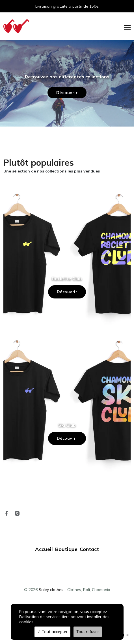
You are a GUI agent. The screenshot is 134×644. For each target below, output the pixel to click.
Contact (89, 549)
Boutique (66, 549)
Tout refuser (88, 632)
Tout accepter (52, 632)
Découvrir (67, 292)
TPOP (126, 635)
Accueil (44, 549)
